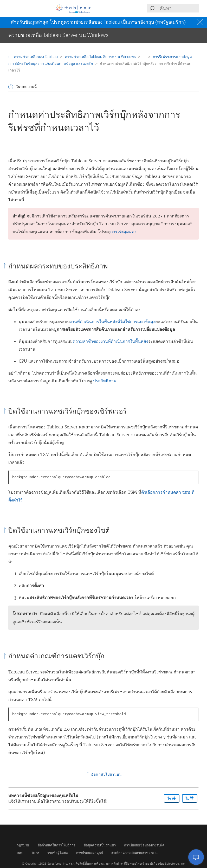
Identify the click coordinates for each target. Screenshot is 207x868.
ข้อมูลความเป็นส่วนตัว (100, 845)
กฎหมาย (23, 845)
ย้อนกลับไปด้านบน (104, 774)
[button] (12, 8)
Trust (35, 853)
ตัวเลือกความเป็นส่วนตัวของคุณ (134, 853)
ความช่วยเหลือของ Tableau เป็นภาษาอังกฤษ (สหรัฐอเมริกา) (125, 22)
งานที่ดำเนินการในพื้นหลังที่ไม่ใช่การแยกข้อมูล (113, 322)
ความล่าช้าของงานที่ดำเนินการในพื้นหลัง (110, 341)
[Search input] (179, 8)
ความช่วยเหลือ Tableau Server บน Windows (101, 57)
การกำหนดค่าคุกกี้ (90, 853)
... (145, 57)
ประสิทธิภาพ (105, 381)
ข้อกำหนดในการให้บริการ (56, 845)
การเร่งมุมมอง (123, 232)
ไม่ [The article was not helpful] (190, 798)
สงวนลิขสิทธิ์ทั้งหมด (81, 864)
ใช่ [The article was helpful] (172, 798)
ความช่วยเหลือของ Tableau (33, 57)
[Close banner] (200, 22)
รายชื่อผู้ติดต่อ (58, 853)
